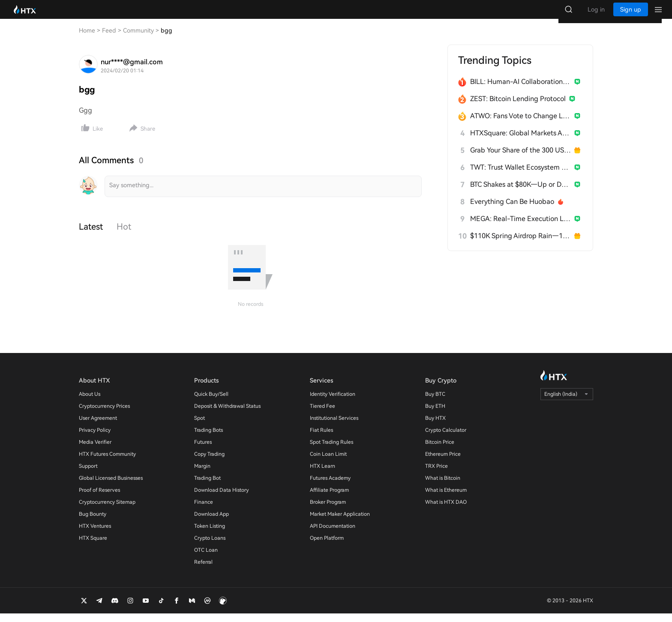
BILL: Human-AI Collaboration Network (520, 90)
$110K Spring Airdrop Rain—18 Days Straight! (520, 244)
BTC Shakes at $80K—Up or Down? (520, 193)
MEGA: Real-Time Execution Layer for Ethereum (520, 227)
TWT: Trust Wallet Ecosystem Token (520, 176)
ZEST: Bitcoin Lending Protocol (518, 107)
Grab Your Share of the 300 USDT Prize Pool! (520, 159)
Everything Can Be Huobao (512, 210)
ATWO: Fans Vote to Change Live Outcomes (520, 124)
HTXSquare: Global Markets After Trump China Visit (520, 142)
